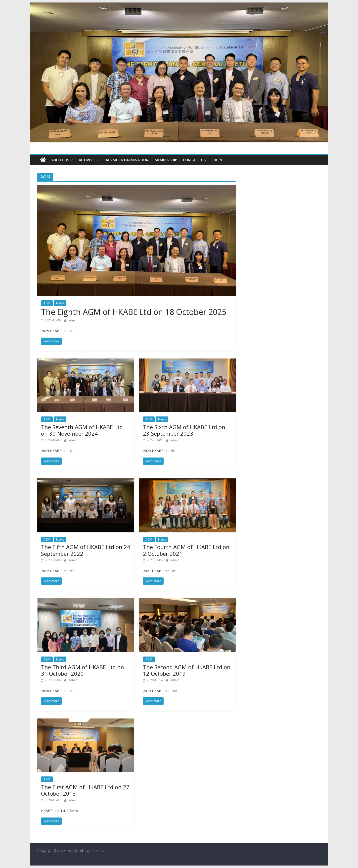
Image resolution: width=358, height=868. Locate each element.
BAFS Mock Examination (126, 160)
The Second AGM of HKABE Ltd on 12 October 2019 (187, 670)
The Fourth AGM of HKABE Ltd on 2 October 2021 (186, 550)
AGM (47, 303)
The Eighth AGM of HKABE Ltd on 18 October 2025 (134, 312)
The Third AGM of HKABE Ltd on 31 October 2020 (83, 670)
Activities (88, 160)
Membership (166, 160)
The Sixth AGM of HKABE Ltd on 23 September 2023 (184, 430)
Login (217, 160)
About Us (60, 160)
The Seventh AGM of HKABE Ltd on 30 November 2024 (82, 430)
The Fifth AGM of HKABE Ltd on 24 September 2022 (86, 550)
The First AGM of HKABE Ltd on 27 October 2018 (85, 790)
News (60, 303)
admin (73, 320)
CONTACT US (194, 160)
